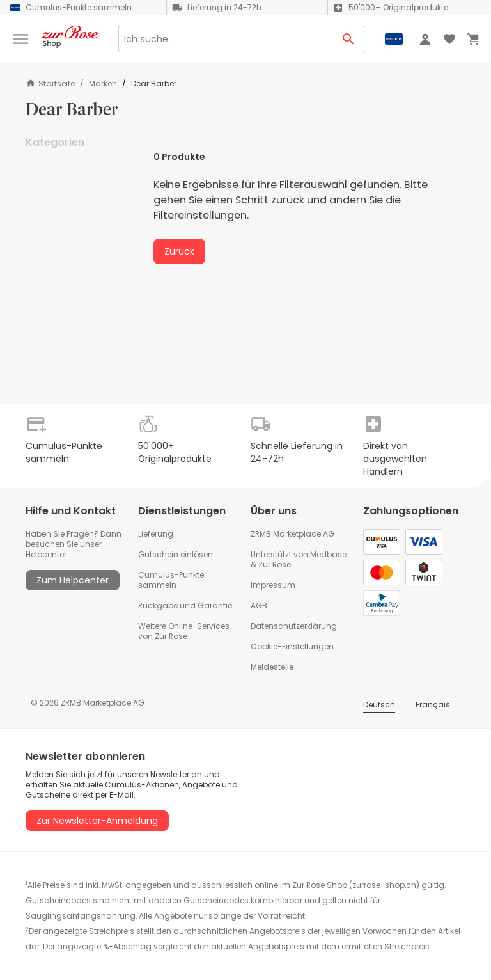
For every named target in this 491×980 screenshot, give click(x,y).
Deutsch (379, 705)
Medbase (328, 554)
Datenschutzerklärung (294, 626)
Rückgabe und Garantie (185, 605)
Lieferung (156, 534)
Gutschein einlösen (175, 554)
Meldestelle (272, 667)
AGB (259, 605)
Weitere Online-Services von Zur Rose (184, 631)
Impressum (273, 585)
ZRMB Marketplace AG (292, 534)
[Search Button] (349, 39)
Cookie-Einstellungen (292, 646)
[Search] (226, 39)
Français (433, 705)
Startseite (50, 83)
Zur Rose (275, 565)
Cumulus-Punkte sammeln (171, 580)
